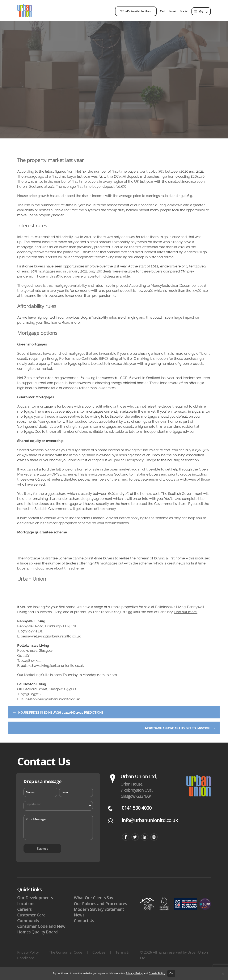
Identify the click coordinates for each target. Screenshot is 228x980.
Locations (26, 912)
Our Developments (35, 907)
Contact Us (84, 929)
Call (163, 14)
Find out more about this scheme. (58, 575)
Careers (24, 918)
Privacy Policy (28, 961)
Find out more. (186, 618)
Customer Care (31, 924)
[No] (223, 973)
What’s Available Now (136, 14)
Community (28, 929)
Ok (171, 973)
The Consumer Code (66, 961)
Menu (201, 14)
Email (173, 14)
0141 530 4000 (137, 817)
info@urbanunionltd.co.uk (150, 829)
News (79, 924)
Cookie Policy (157, 973)
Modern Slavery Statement (99, 918)
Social (184, 14)
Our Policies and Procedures (100, 912)
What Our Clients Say (94, 907)
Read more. (71, 329)
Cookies (99, 961)
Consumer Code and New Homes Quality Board (41, 938)
